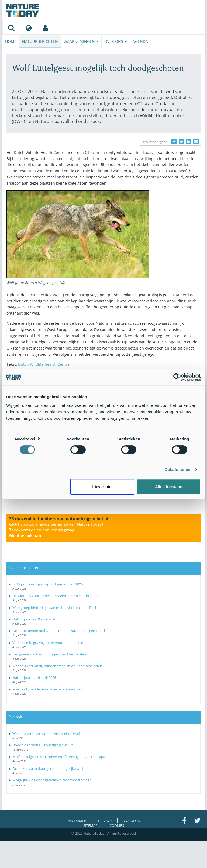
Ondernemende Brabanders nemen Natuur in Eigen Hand (59, 631)
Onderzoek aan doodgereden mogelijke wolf (48, 768)
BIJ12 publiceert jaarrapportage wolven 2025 (48, 584)
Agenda (140, 41)
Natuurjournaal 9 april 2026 (34, 619)
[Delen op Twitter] (181, 142)
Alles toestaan (169, 487)
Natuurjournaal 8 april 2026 (34, 678)
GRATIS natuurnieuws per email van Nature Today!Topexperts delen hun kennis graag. (56, 530)
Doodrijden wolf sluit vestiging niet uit (43, 745)
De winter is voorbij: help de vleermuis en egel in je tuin (56, 596)
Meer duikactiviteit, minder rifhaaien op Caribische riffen (57, 666)
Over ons (116, 41)
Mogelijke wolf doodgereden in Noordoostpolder (52, 780)
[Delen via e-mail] (196, 142)
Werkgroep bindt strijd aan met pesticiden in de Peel (54, 608)
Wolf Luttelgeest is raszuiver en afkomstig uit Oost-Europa (59, 757)
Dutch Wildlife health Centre (44, 364)
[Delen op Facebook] (174, 142)
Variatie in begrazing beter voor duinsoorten (48, 643)
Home (11, 41)
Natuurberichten (40, 41)
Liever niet (103, 487)
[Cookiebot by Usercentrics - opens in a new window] (177, 377)
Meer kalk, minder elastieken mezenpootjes (47, 689)
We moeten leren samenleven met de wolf (46, 733)
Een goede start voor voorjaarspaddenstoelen (49, 654)
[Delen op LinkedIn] (189, 142)
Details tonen (177, 469)
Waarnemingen (81, 41)
